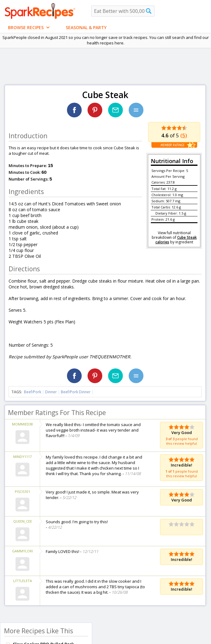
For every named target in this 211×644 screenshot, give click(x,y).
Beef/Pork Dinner (76, 392)
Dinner (51, 392)
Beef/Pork (33, 392)
